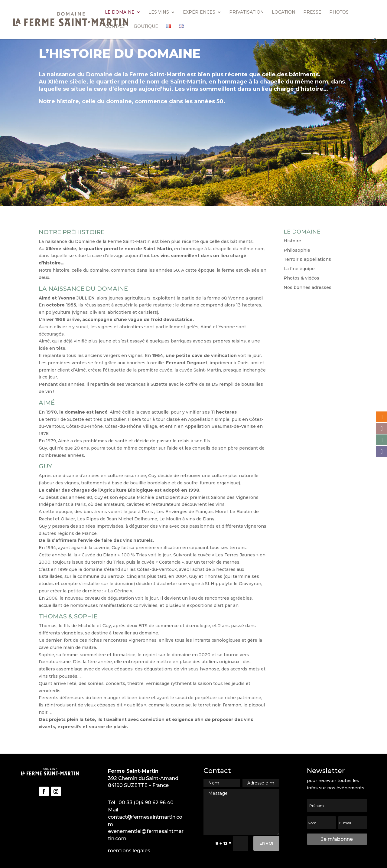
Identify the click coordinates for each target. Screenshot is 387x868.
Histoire (292, 241)
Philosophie (297, 250)
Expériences (199, 12)
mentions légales (129, 851)
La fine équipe (299, 269)
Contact (115, 27)
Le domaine (120, 12)
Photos (339, 12)
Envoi (266, 843)
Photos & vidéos (301, 278)
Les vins (159, 12)
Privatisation (247, 12)
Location (284, 12)
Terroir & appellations (307, 259)
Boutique (146, 27)
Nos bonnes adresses (307, 287)
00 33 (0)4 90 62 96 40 (146, 802)
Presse (312, 12)
